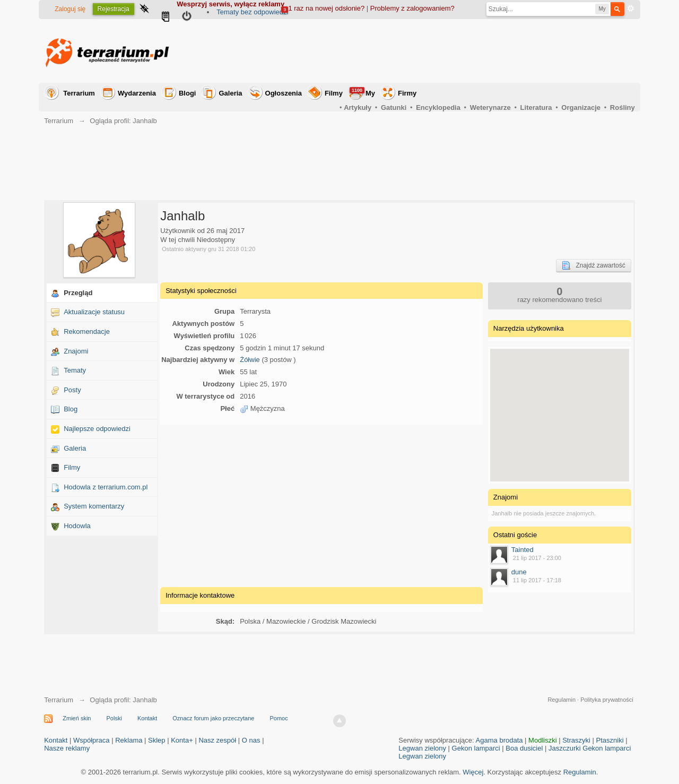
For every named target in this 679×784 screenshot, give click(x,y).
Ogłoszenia (284, 93)
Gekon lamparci (476, 748)
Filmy (334, 93)
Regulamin (562, 700)
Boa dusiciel (524, 748)
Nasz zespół (217, 740)
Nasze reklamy (67, 748)
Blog (71, 409)
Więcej (473, 772)
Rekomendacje (87, 331)
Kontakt (147, 718)
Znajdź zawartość (593, 265)
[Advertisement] (442, 51)
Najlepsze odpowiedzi (97, 429)
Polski (114, 718)
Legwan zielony (422, 748)
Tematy (75, 370)
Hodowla (77, 526)
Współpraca (92, 740)
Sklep (157, 740)
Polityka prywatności (607, 700)
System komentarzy (94, 506)
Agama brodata (499, 740)
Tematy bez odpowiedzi (252, 12)
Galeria (230, 93)
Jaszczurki (565, 748)
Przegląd (78, 293)
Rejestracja (114, 9)
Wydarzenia (137, 93)
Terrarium (79, 93)
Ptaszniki (610, 740)
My (362, 92)
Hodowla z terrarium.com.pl (106, 487)
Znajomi (76, 351)
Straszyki (576, 740)
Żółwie (250, 360)
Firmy (407, 93)
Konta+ (182, 740)
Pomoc (278, 718)
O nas (251, 740)
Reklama (129, 740)
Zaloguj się (70, 9)
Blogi (188, 93)
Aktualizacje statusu (94, 312)
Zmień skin (77, 718)
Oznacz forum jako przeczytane (213, 718)
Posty (72, 390)
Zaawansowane (631, 8)
